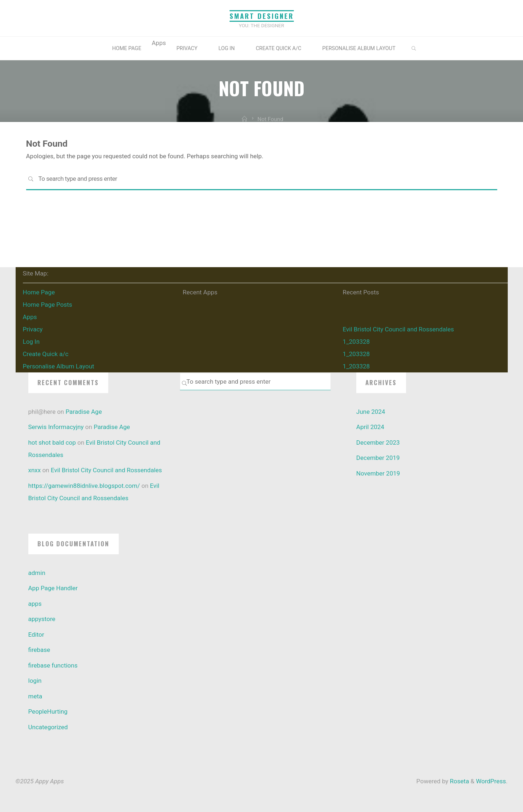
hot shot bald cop (52, 442)
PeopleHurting (48, 711)
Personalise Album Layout (359, 48)
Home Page (127, 48)
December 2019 (378, 458)
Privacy (187, 48)
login (35, 681)
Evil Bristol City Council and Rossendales (398, 329)
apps (35, 604)
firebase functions (53, 665)
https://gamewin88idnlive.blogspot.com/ (84, 486)
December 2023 (378, 442)
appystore (42, 619)
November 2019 (378, 473)
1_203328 (356, 342)
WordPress (491, 781)
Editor (36, 634)
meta (35, 696)
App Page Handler (53, 588)
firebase (39, 650)
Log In (226, 48)
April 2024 (370, 427)
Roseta (459, 781)
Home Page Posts (48, 305)
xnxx (35, 470)
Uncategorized (48, 727)
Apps (30, 317)
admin (37, 573)
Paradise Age (84, 412)
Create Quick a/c (278, 48)
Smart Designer (262, 16)
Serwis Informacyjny (56, 427)
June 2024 (371, 412)
